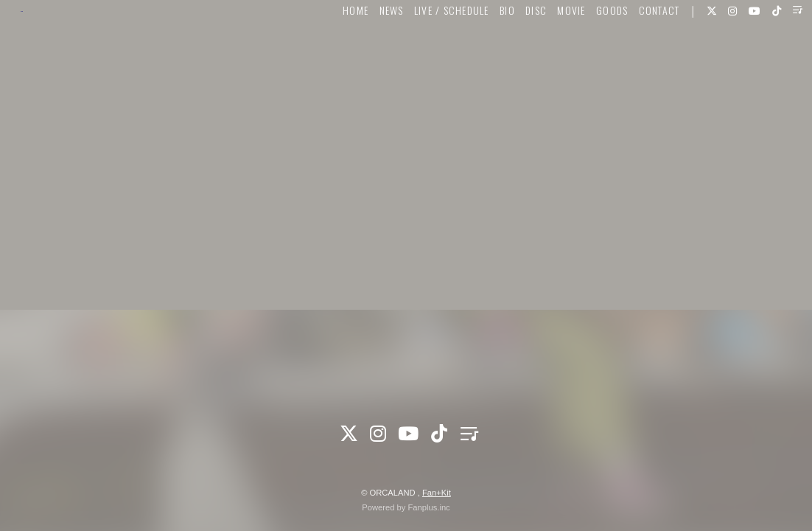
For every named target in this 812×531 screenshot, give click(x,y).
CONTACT (636, 56)
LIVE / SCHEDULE (428, 56)
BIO (484, 56)
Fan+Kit (437, 493)
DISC (512, 56)
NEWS (368, 56)
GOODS (588, 56)
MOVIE (548, 56)
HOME (332, 56)
